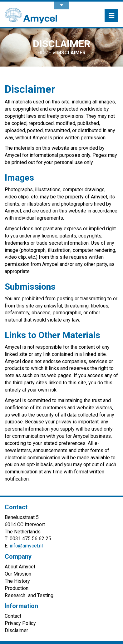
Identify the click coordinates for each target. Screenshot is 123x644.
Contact (13, 616)
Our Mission (18, 574)
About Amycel (20, 567)
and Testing (41, 595)
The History (17, 581)
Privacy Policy (20, 623)
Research (15, 595)
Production (17, 588)
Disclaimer (16, 630)
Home (44, 53)
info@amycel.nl (26, 546)
